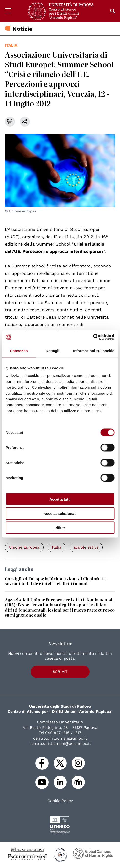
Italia (11, 45)
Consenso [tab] (19, 350)
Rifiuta (60, 528)
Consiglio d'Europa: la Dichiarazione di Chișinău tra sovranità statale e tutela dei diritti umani (56, 581)
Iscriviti (60, 672)
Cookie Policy (60, 801)
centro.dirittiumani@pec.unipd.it (60, 744)
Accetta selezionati (60, 513)
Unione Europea (24, 547)
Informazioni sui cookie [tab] (94, 350)
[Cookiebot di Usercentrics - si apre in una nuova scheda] (93, 337)
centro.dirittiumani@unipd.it (60, 738)
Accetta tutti (60, 499)
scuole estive (86, 547)
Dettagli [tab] (53, 350)
